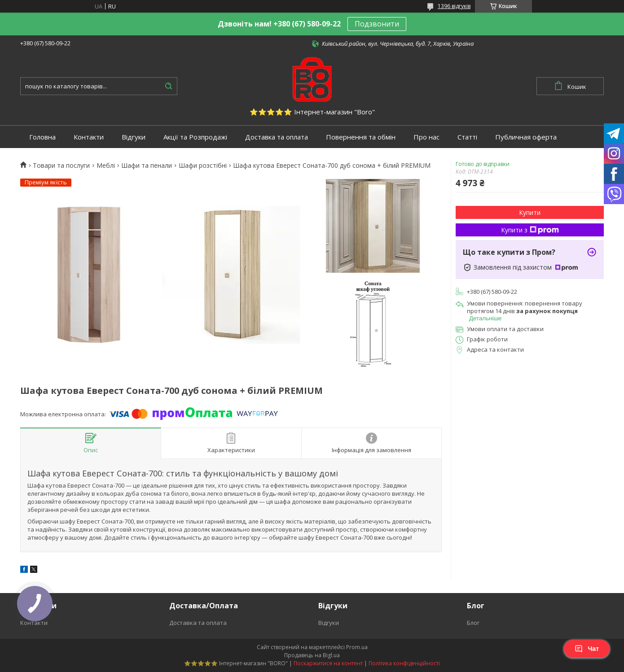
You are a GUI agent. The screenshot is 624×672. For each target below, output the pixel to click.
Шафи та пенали (147, 166)
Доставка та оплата (277, 137)
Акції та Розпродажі (195, 137)
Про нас (426, 137)
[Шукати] (168, 86)
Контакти (89, 137)
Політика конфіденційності (404, 663)
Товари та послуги (61, 166)
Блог (473, 623)
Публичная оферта (526, 137)
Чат (587, 649)
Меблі (106, 166)
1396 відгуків (454, 6)
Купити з (530, 230)
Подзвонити (377, 24)
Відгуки (134, 137)
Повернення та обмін (361, 137)
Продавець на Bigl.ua (312, 655)
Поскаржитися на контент (328, 663)
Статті (467, 137)
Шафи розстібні (203, 166)
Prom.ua (357, 647)
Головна (42, 137)
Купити (530, 212)
